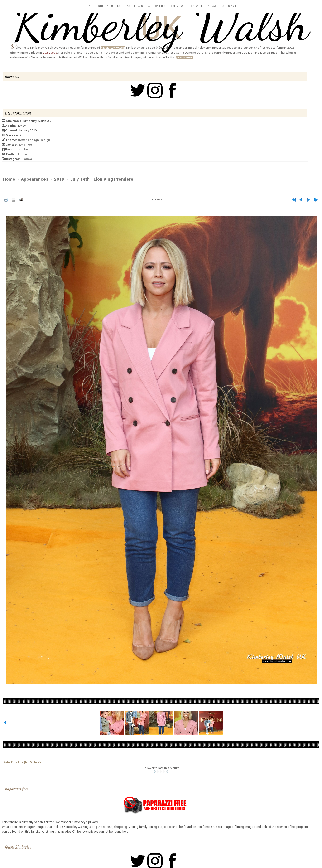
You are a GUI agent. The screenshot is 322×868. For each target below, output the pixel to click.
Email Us (25, 145)
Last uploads (134, 6)
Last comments (156, 6)
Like (25, 149)
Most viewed (178, 6)
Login (99, 6)
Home (88, 6)
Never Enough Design (34, 140)
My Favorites (215, 6)
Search (232, 6)
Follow (23, 154)
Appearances (35, 179)
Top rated (196, 6)
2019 (59, 179)
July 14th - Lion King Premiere (102, 179)
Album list (114, 6)
